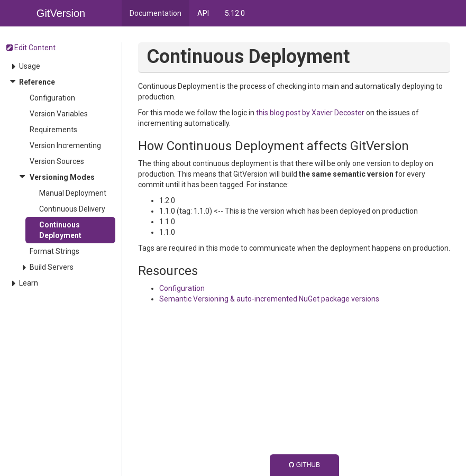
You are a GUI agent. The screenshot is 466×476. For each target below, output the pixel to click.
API (203, 13)
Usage (30, 66)
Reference (37, 82)
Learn (29, 283)
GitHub (304, 465)
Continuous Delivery (72, 209)
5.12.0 (235, 13)
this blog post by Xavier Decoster (310, 113)
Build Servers (52, 267)
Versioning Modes (62, 177)
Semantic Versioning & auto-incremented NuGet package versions (269, 299)
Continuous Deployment (60, 230)
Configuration (52, 98)
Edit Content (31, 48)
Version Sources (57, 161)
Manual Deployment (73, 193)
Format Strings (54, 251)
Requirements (53, 130)
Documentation (156, 13)
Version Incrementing (65, 145)
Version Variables (59, 114)
